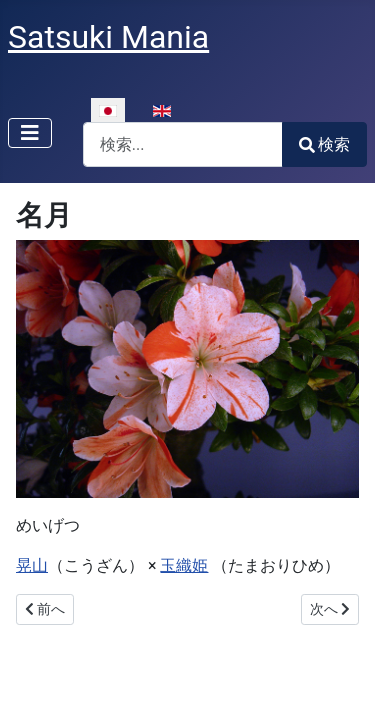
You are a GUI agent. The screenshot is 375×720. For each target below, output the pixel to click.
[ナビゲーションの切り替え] (30, 133)
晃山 (32, 565)
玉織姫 (184, 565)
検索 (324, 144)
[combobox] (183, 144)
